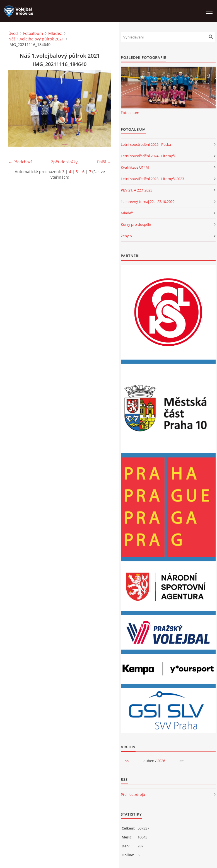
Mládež (55, 33)
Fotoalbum (33, 33)
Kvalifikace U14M (135, 167)
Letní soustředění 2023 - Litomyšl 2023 (152, 179)
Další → (104, 162)
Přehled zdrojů (133, 794)
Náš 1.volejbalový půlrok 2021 (36, 39)
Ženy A (126, 236)
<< (127, 761)
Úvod (13, 33)
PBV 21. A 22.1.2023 (137, 190)
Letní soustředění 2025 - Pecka (146, 144)
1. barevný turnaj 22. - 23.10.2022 (148, 202)
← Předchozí (20, 162)
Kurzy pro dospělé (136, 224)
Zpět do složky (64, 162)
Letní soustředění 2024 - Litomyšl (148, 156)
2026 (161, 761)
